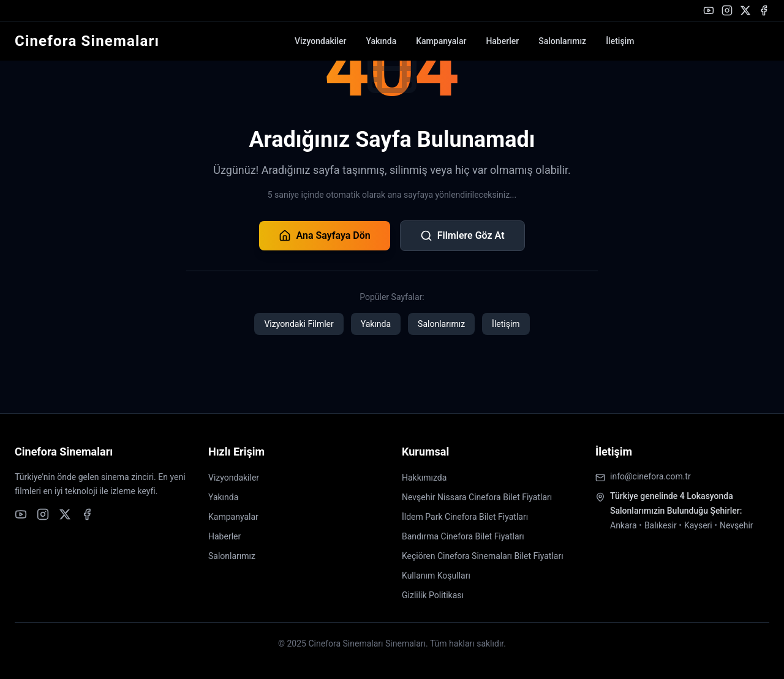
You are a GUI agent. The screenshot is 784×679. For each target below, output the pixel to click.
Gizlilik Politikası (433, 595)
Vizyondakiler (320, 41)
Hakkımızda (424, 478)
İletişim (620, 41)
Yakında (381, 41)
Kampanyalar (441, 41)
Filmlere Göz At (462, 236)
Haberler (502, 41)
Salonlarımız (562, 41)
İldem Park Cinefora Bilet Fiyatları (465, 517)
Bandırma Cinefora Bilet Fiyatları (463, 536)
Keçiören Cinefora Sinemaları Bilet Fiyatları (483, 556)
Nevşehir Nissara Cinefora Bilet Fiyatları (477, 497)
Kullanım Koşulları (436, 576)
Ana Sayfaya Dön (324, 236)
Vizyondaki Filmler (299, 324)
